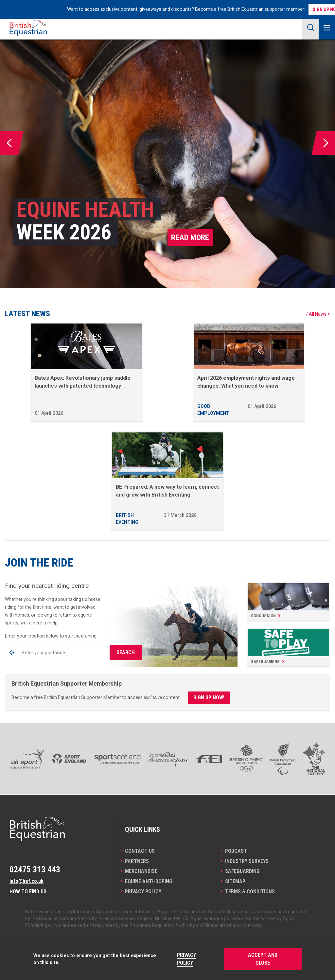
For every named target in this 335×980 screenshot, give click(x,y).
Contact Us (140, 851)
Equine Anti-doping (149, 881)
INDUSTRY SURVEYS (247, 861)
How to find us (28, 892)
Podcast (236, 851)
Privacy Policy (143, 892)
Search (126, 652)
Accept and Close (263, 959)
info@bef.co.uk (26, 881)
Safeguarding (242, 871)
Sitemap (235, 881)
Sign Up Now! (209, 698)
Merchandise (141, 871)
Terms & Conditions (250, 892)
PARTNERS (137, 861)
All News (318, 314)
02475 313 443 (35, 869)
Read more (190, 237)
